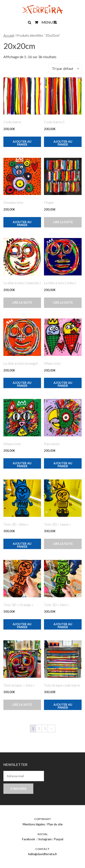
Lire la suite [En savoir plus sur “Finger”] (63, 222)
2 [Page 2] (39, 728)
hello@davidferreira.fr (43, 854)
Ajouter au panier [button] (22, 143)
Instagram (45, 839)
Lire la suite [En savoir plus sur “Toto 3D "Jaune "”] (63, 544)
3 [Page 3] (45, 728)
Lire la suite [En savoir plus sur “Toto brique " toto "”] (22, 705)
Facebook (29, 839)
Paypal (59, 839)
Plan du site (55, 824)
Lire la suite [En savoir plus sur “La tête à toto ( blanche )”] (22, 302)
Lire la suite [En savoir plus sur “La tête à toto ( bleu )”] (63, 302)
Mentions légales (34, 824)
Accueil (9, 35)
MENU (49, 22)
